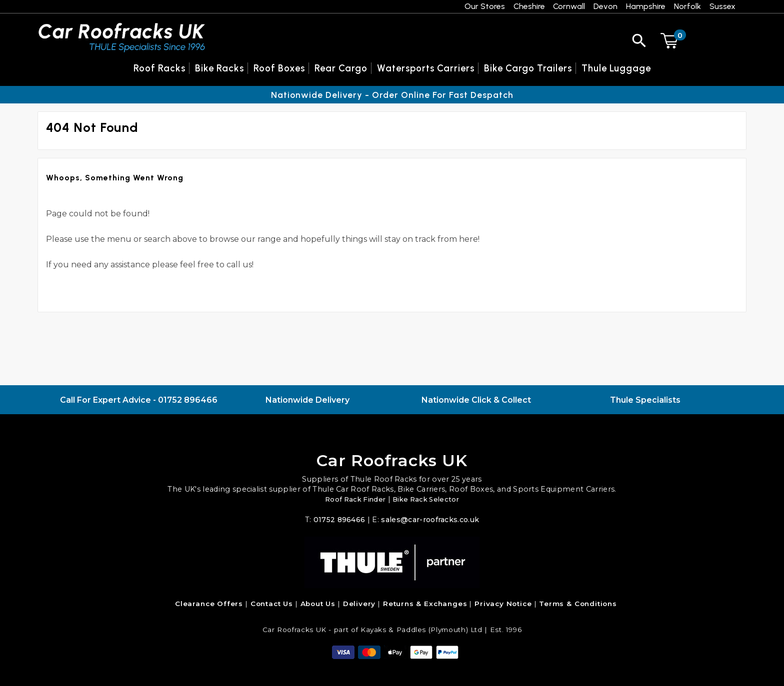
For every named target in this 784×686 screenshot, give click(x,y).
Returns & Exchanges (425, 604)
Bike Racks (219, 68)
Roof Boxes (279, 68)
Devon (605, 6)
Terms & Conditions (578, 604)
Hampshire (646, 6)
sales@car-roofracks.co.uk (430, 520)
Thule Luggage (616, 68)
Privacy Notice (503, 604)
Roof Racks (159, 68)
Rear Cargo (341, 68)
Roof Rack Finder (353, 499)
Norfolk (687, 6)
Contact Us (272, 604)
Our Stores (485, 6)
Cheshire (529, 6)
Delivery (359, 604)
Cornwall (569, 6)
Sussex (722, 6)
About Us (318, 604)
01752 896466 (188, 400)
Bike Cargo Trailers (528, 68)
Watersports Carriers (426, 68)
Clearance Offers (209, 604)
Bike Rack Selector (428, 499)
